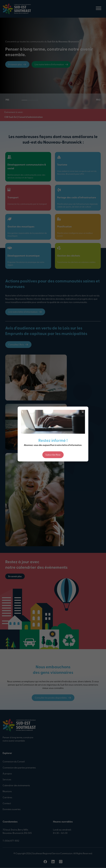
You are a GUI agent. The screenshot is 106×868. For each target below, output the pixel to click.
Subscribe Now (53, 455)
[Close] (83, 412)
